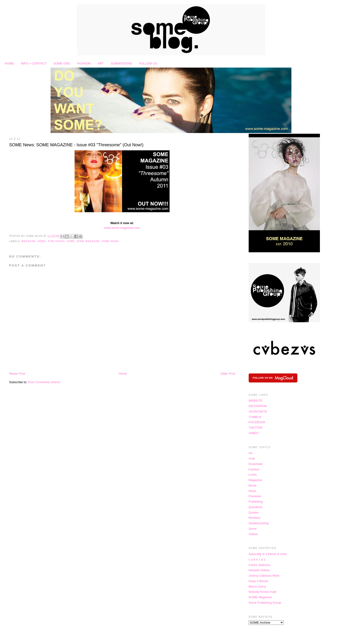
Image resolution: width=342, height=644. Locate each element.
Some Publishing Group (265, 603)
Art (251, 453)
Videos (253, 534)
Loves (253, 475)
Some (71, 241)
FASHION (84, 63)
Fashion (254, 469)
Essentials (256, 464)
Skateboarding (259, 523)
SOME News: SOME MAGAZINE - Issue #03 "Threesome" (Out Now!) (76, 145)
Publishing (56, 241)
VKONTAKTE (258, 412)
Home (123, 374)
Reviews (254, 518)
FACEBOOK (257, 422)
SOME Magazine (88, 241)
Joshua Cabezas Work (264, 576)
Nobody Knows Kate (263, 592)
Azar (252, 458)
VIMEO (254, 433)
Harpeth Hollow (259, 570)
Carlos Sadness (260, 565)
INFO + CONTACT (34, 63)
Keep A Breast (258, 581)
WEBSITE (256, 401)
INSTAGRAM (258, 406)
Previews (255, 496)
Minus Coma (257, 586)
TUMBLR (255, 417)
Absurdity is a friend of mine (268, 554)
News (42, 241)
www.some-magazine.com (122, 228)
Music (253, 485)
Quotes (254, 513)
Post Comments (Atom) (44, 382)
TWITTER (256, 428)
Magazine (29, 241)
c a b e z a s (257, 559)
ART (101, 63)
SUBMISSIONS (121, 63)
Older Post (228, 374)
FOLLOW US (148, 63)
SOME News (110, 241)
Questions (256, 507)
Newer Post (17, 374)
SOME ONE (62, 63)
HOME (9, 63)
